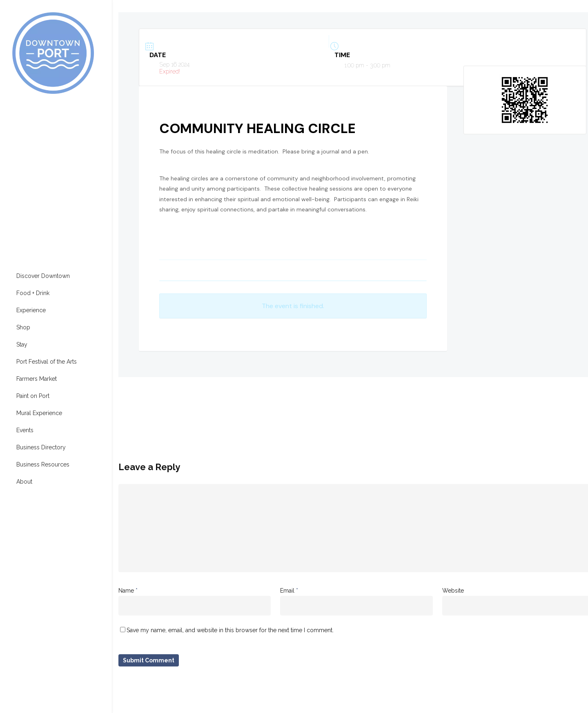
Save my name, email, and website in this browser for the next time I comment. (230, 630)
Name (128, 591)
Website (453, 591)
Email (289, 591)
